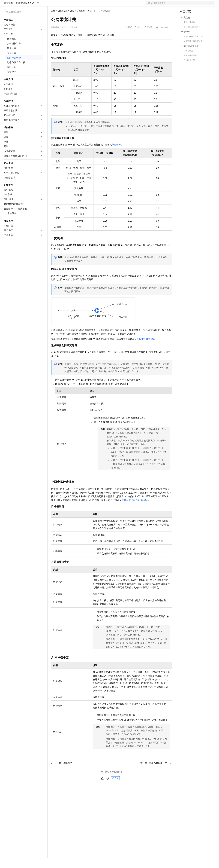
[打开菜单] (5, 5)
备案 (183, 5)
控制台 (191, 5)
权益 (61, 5)
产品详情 (148, 37)
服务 (93, 5)
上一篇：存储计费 (62, 773)
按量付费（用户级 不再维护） (137, 510)
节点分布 (116, 155)
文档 (177, 5)
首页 (53, 21)
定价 (68, 5)
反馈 (115, 788)
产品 (41, 5)
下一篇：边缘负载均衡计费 (156, 773)
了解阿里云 (104, 5)
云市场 (77, 5)
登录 (210, 5)
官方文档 (8, 13)
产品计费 (92, 21)
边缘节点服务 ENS (25, 13)
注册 (198, 5)
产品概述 (81, 21)
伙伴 (86, 5)
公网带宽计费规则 (146, 349)
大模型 (32, 5)
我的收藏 (164, 38)
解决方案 (51, 5)
